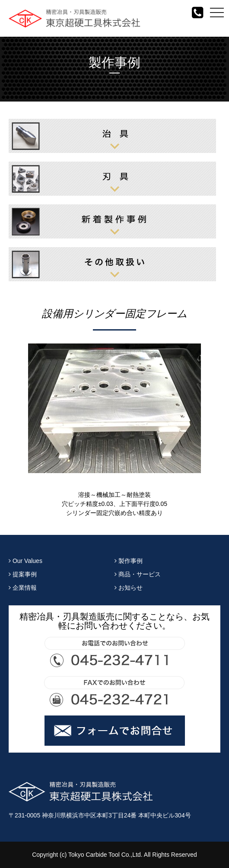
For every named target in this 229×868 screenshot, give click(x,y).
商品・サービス (138, 574)
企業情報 (23, 588)
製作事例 (129, 561)
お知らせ (129, 588)
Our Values (25, 561)
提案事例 (23, 574)
